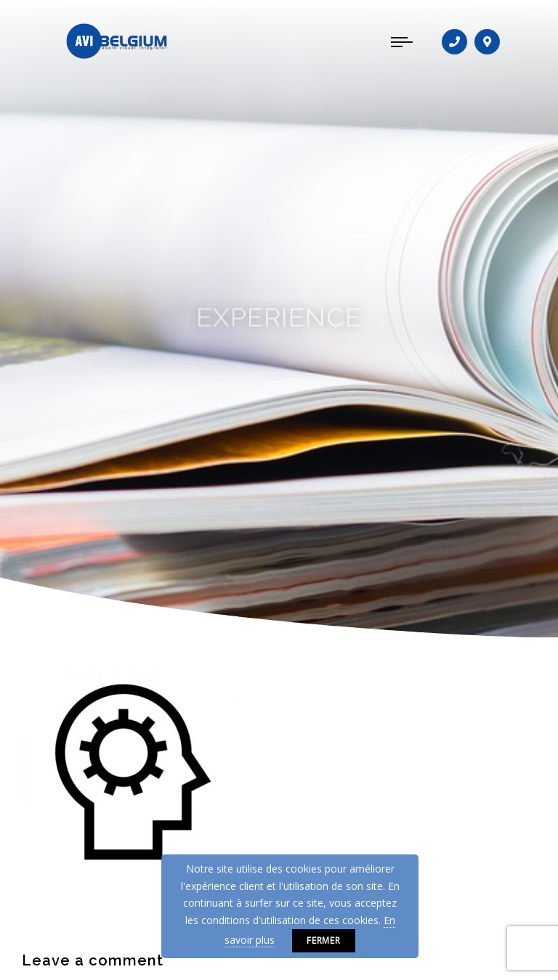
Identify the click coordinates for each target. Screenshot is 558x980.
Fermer (324, 940)
